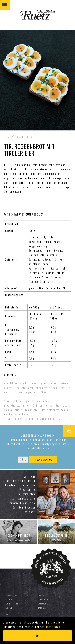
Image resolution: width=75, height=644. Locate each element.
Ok (38, 636)
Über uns (9, 608)
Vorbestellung (43, 600)
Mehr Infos (53, 627)
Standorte (10, 600)
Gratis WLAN (42, 608)
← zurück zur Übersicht (21, 137)
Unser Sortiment (12, 604)
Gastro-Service (43, 604)
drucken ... (10, 375)
